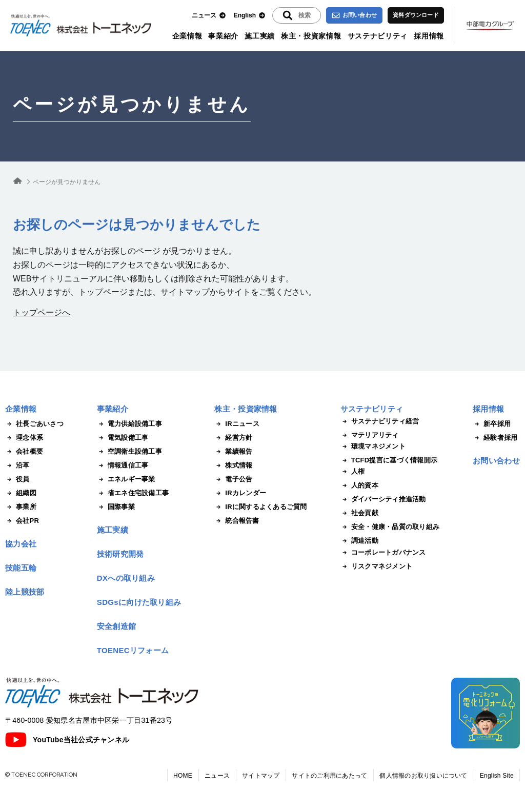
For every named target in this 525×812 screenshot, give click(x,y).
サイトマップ (261, 776)
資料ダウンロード (416, 15)
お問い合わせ (354, 15)
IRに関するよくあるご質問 (260, 507)
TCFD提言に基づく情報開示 (389, 460)
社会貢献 (359, 513)
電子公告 (233, 479)
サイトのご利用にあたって (329, 776)
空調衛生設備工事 (129, 452)
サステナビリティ (378, 36)
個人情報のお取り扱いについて (423, 776)
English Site (497, 776)
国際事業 (116, 507)
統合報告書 (237, 521)
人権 (353, 472)
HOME (183, 776)
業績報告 (233, 452)
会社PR (22, 521)
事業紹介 (223, 36)
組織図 (21, 493)
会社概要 (24, 452)
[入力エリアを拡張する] (297, 15)
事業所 (21, 507)
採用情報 (429, 36)
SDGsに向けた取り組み (139, 602)
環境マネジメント (373, 446)
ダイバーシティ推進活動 (383, 499)
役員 (17, 479)
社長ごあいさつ (34, 424)
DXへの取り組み (126, 578)
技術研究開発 (120, 554)
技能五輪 (21, 568)
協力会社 (21, 544)
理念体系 (24, 438)
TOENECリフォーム (133, 650)
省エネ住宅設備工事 (133, 493)
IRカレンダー (240, 493)
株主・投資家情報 (311, 36)
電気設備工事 (123, 438)
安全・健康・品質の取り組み (390, 527)
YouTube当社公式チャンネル (67, 740)
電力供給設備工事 (129, 424)
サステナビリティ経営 (380, 421)
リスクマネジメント (376, 566)
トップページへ (42, 312)
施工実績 (260, 36)
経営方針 (233, 438)
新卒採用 (492, 424)
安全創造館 (117, 626)
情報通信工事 (123, 465)
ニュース (209, 16)
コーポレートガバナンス (383, 553)
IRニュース (237, 424)
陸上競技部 (25, 592)
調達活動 (359, 541)
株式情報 (233, 465)
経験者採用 (495, 438)
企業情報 (187, 36)
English (250, 16)
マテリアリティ (370, 435)
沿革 (17, 465)
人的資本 (359, 485)
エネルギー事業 (126, 479)
